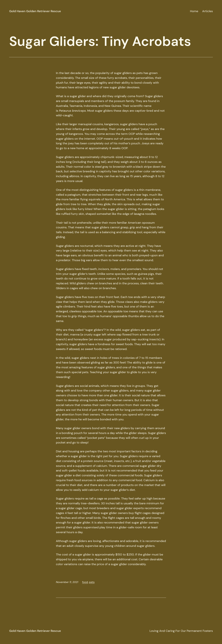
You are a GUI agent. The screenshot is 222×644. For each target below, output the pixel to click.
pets (92, 582)
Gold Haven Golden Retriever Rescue (35, 11)
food (85, 582)
